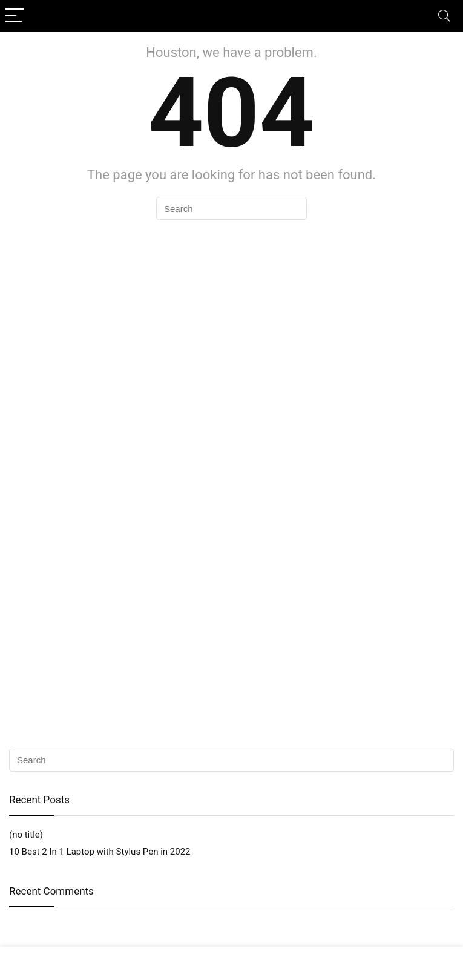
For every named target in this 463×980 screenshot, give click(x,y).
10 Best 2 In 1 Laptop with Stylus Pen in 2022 (100, 852)
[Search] (444, 16)
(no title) (26, 835)
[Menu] (15, 16)
